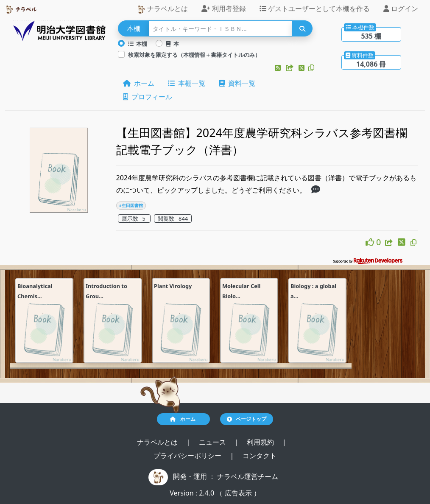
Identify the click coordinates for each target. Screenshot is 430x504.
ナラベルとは (162, 9)
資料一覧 (237, 83)
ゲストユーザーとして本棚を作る (315, 8)
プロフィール (148, 97)
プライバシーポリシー (188, 456)
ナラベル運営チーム (248, 476)
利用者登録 (223, 8)
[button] (279, 68)
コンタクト (260, 456)
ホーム (139, 83)
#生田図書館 (131, 206)
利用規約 (261, 442)
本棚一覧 (187, 83)
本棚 (138, 44)
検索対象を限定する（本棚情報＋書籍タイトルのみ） (194, 55)
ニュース (213, 442)
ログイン (401, 8)
